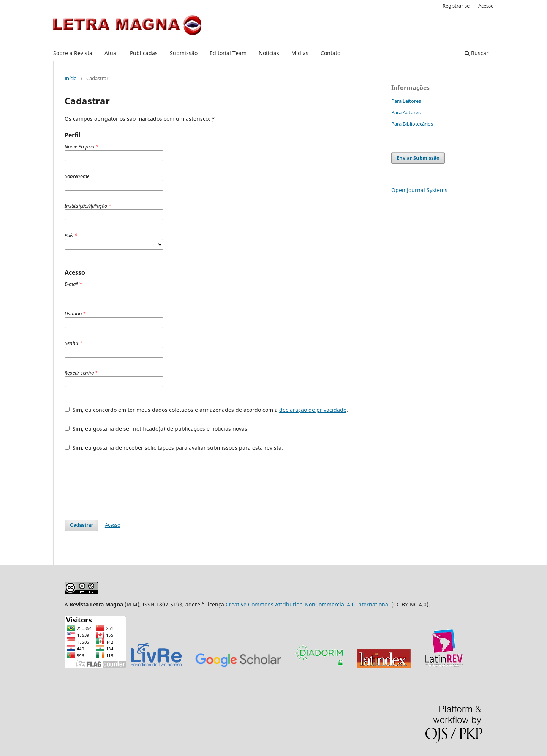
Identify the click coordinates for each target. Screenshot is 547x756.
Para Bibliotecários (412, 124)
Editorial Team (228, 53)
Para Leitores (406, 101)
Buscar (477, 53)
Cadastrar (81, 525)
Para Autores (406, 112)
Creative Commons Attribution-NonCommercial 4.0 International (308, 604)
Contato (330, 53)
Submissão (184, 53)
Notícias (269, 53)
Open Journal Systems (419, 190)
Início (71, 78)
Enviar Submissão (418, 158)
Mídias (300, 53)
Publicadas (144, 53)
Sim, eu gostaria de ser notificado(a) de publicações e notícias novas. (157, 429)
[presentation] (122, 485)
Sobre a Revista (73, 53)
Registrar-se (456, 6)
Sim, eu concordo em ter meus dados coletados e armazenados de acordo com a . (206, 410)
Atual (111, 53)
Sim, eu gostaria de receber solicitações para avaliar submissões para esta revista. (174, 448)
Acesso (486, 6)
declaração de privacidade (313, 410)
